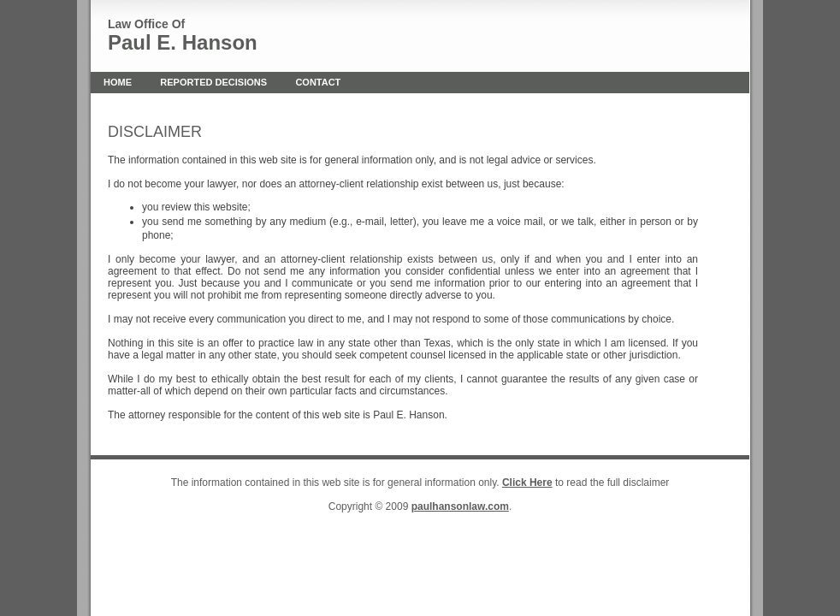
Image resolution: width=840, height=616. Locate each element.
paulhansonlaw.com (460, 506)
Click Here (527, 483)
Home (118, 82)
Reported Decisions (213, 82)
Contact (318, 82)
